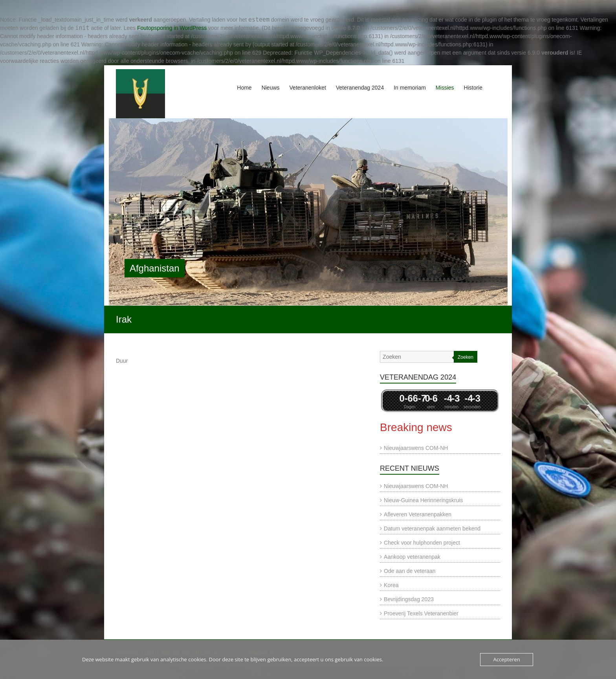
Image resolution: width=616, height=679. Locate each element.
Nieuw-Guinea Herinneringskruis (423, 500)
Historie (473, 88)
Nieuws (271, 88)
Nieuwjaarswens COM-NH (416, 448)
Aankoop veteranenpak (412, 557)
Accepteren (506, 659)
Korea (391, 585)
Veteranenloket (308, 88)
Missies (445, 88)
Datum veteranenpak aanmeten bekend (432, 529)
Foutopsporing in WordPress (172, 28)
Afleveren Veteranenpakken (418, 514)
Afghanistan (155, 268)
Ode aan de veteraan (410, 571)
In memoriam (410, 88)
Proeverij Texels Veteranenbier (421, 613)
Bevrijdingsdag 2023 (409, 599)
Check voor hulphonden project (422, 543)
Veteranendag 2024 (360, 88)
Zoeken (466, 357)
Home (244, 88)
